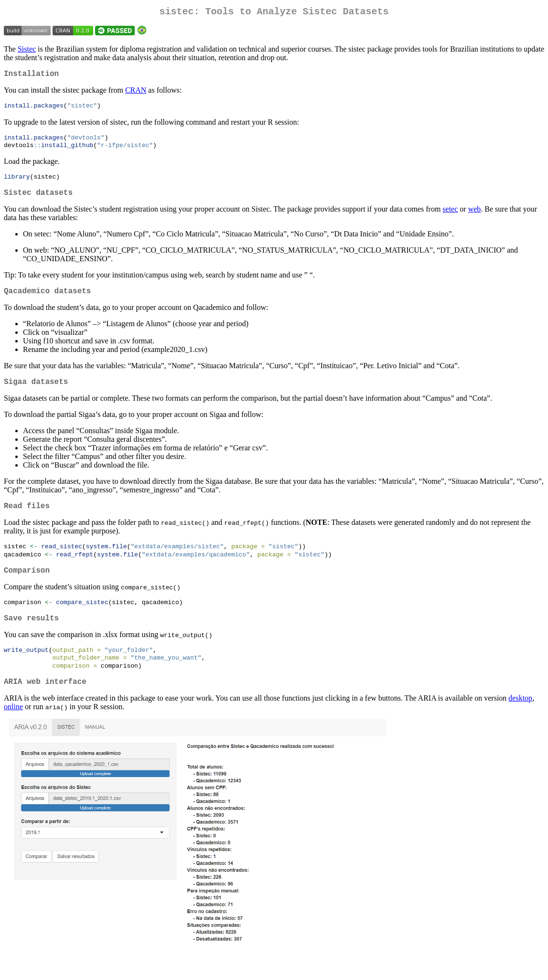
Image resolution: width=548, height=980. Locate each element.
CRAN (136, 94)
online (13, 732)
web (475, 218)
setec (450, 218)
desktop (520, 723)
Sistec (27, 51)
